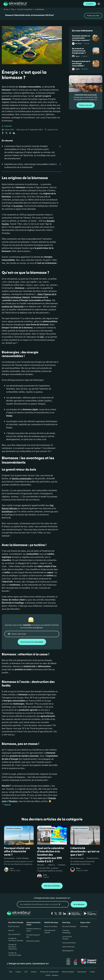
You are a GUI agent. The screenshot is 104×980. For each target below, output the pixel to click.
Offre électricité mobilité (50, 932)
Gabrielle (8, 126)
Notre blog (66, 923)
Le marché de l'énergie (67, 938)
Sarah (77, 56)
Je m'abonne (79, 904)
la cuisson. (18, 206)
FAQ (11, 972)
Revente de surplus (33, 941)
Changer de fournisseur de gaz (15, 954)
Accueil (6, 9)
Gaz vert (11, 931)
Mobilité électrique (51, 923)
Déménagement (68, 951)
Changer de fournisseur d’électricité (13, 947)
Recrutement (82, 972)
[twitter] (56, 913)
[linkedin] (65, 913)
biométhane (7, 512)
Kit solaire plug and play (33, 936)
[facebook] (52, 913)
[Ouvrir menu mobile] (99, 4)
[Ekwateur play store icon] (90, 913)
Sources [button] (6, 805)
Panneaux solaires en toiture (34, 930)
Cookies (34, 972)
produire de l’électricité (13, 307)
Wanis (78, 868)
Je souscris (90, 4)
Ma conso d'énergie (69, 927)
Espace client (85, 923)
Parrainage (84, 927)
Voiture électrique (68, 947)
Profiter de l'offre (93, 16)
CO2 (42, 337)
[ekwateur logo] (15, 4)
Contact (18, 972)
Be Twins (78, 44)
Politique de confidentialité (49, 972)
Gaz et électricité (14, 934)
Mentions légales (68, 972)
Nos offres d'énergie (16, 923)
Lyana (77, 69)
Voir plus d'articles (52, 886)
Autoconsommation (69, 943)
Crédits (92, 972)
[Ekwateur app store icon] (74, 913)
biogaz (9, 416)
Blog (13, 9)
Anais (12, 868)
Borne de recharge (51, 927)
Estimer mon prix (86, 105)
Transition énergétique (25, 9)
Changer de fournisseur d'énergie (16, 940)
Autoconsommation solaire (33, 924)
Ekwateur (13, 801)
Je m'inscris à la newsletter (32, 642)
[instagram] (60, 913)
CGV (26, 972)
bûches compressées (22, 479)
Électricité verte (14, 927)
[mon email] (43, 904)
